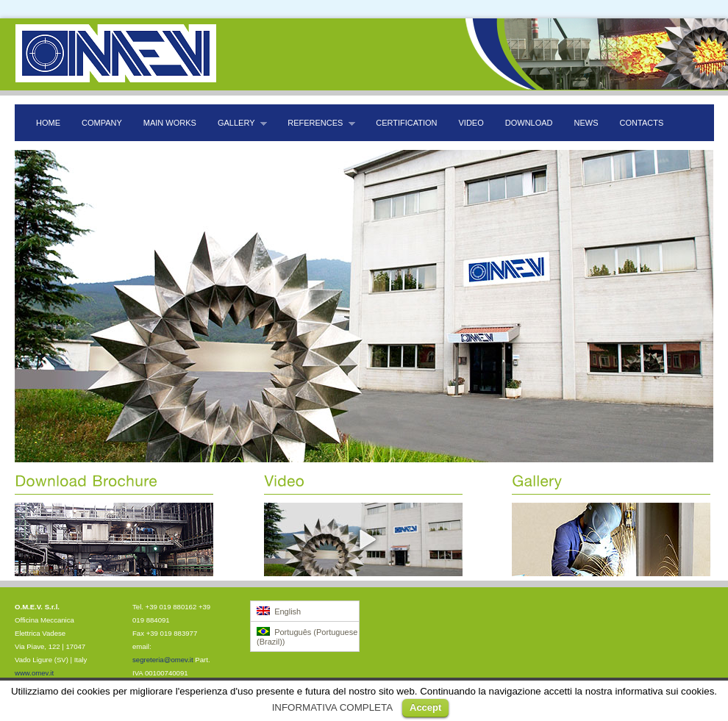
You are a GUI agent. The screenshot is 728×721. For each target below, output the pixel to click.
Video (471, 123)
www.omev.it (34, 673)
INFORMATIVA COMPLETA (332, 707)
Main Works (170, 123)
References (318, 123)
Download (529, 123)
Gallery (239, 123)
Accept (425, 707)
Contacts (642, 123)
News (586, 123)
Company (102, 123)
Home (48, 123)
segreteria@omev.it (163, 660)
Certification (406, 123)
